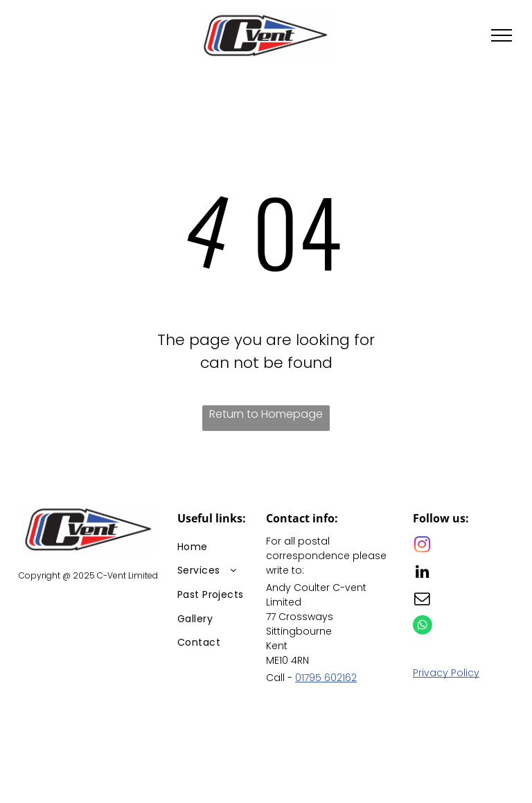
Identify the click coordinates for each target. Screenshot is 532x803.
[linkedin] (423, 573)
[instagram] (423, 546)
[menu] (502, 35)
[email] (423, 600)
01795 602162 (326, 678)
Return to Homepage (266, 414)
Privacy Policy (446, 673)
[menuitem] (227, 547)
